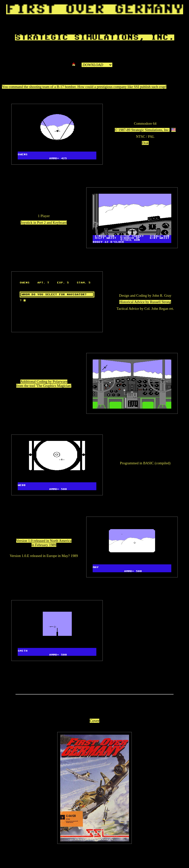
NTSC (140, 137)
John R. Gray (162, 295)
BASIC (148, 463)
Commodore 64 (145, 123)
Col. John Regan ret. (159, 309)
